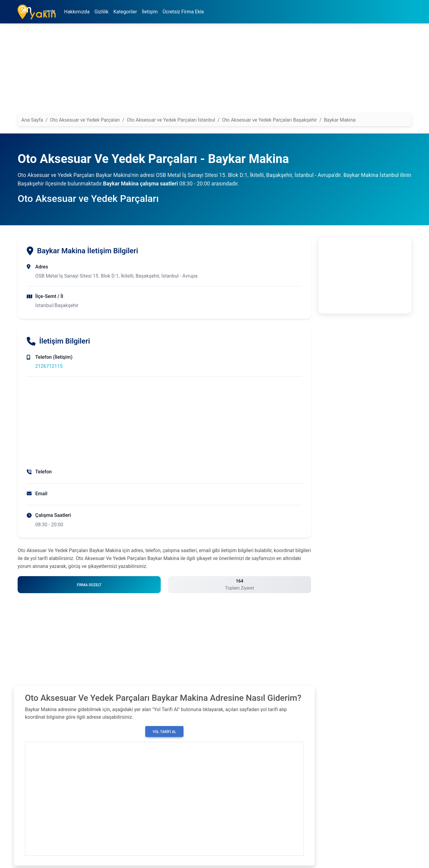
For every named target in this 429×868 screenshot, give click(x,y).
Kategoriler (125, 12)
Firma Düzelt (89, 585)
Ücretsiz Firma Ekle (183, 12)
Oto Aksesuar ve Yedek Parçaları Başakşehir (270, 120)
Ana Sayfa (32, 120)
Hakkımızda (77, 12)
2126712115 (49, 366)
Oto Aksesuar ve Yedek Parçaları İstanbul (171, 120)
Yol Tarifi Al (164, 732)
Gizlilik (101, 12)
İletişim (150, 12)
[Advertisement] (200, 71)
